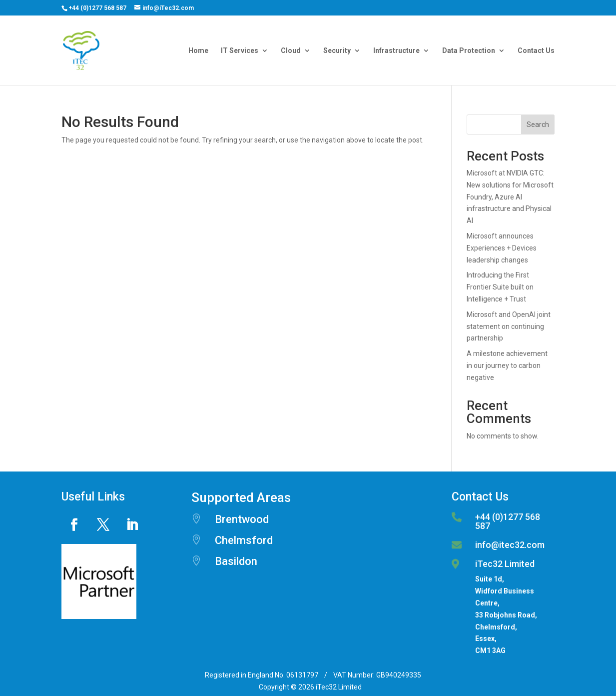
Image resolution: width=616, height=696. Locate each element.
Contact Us (536, 51)
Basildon (236, 561)
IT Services (240, 51)
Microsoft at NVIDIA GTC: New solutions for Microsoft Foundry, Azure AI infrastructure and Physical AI (510, 197)
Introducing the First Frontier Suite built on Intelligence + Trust (500, 287)
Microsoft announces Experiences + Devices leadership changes (502, 248)
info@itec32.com (510, 545)
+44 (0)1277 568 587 (97, 8)
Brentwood (242, 519)
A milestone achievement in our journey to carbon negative (507, 365)
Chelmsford (244, 540)
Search (538, 124)
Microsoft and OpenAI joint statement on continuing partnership (509, 326)
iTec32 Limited (505, 564)
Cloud (291, 51)
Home (198, 51)
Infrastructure (396, 51)
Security (337, 51)
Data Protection (469, 51)
